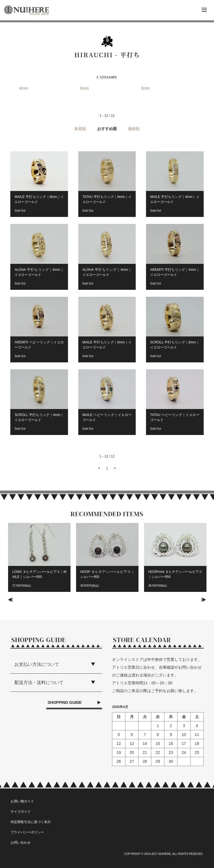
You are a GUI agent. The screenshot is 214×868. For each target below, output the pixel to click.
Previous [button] (10, 600)
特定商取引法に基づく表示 (31, 822)
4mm (24, 88)
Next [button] (204, 600)
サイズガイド (21, 812)
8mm (146, 88)
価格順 (134, 129)
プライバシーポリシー (27, 832)
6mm (85, 88)
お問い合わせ (21, 843)
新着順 (80, 129)
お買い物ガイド (22, 801)
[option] (39, 560)
